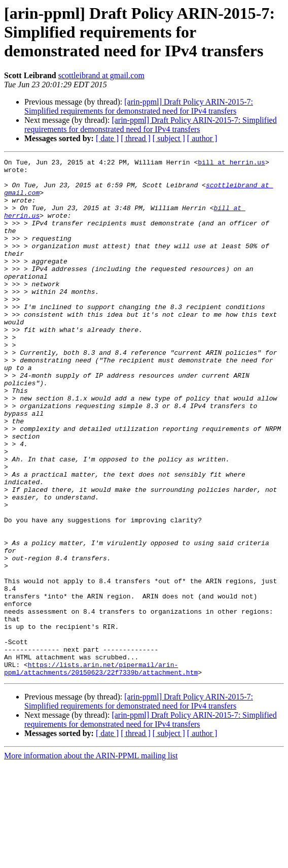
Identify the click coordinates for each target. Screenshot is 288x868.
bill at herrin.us (231, 163)
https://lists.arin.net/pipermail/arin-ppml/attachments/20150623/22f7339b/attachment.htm (101, 771)
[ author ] (202, 138)
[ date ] (107, 138)
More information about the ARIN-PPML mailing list (91, 859)
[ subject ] (169, 138)
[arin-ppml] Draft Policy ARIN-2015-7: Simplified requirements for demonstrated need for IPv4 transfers (139, 106)
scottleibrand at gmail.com (101, 75)
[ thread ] (136, 138)
